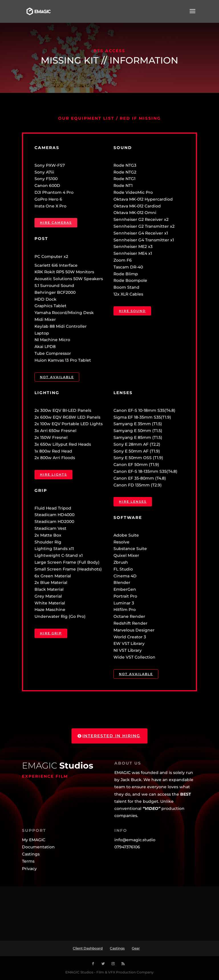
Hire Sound (132, 311)
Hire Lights (53, 474)
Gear (136, 948)
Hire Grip (51, 633)
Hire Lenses (133, 502)
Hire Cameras (56, 223)
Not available (57, 377)
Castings (117, 948)
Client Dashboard (88, 948)
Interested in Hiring (111, 736)
